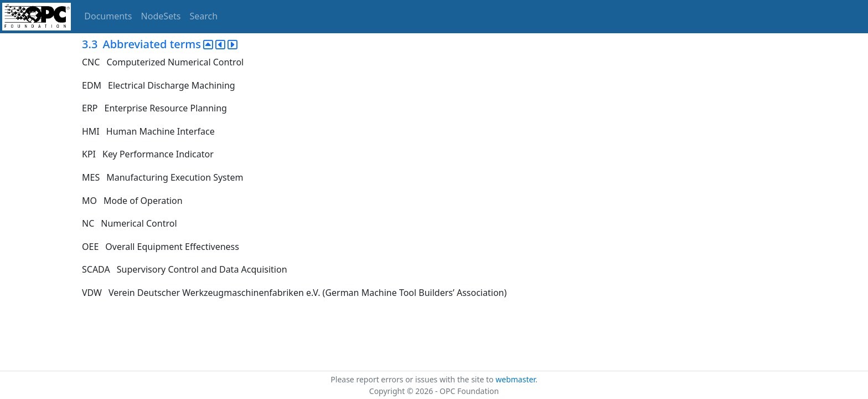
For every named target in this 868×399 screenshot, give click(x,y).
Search (204, 16)
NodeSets (161, 16)
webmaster (515, 379)
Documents (108, 16)
